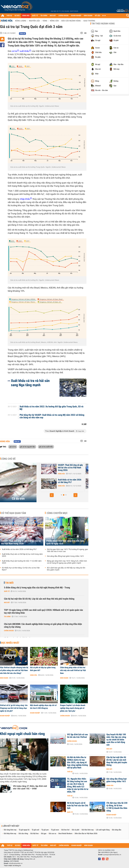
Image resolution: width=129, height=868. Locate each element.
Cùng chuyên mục (57, 513)
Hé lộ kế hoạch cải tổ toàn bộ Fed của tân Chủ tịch (78, 806)
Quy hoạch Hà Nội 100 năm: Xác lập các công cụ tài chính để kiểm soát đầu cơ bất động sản (116, 740)
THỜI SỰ (9, 16)
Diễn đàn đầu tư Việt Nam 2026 (86, 834)
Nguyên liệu (34, 21)
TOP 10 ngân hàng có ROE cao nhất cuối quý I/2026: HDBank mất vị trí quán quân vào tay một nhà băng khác (43, 611)
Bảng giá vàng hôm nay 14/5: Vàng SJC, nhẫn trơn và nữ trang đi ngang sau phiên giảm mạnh (67, 562)
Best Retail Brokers (66, 834)
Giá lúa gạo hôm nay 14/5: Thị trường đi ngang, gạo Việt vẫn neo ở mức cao (67, 550)
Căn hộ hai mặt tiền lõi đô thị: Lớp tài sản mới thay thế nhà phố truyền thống (39, 599)
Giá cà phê (75, 830)
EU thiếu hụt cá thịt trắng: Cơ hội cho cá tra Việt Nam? (21, 569)
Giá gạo (44, 834)
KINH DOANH (88, 16)
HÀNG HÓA (26, 16)
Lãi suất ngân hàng (103, 830)
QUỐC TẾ (35, 16)
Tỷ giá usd (35, 830)
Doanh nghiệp (5, 716)
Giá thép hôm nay (10, 834)
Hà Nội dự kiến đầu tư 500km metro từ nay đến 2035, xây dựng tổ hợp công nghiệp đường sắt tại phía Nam (77, 763)
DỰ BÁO (17, 16)
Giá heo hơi (65, 830)
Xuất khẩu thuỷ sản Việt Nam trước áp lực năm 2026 (65, 466)
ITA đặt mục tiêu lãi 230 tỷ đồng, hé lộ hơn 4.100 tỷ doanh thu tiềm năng (117, 807)
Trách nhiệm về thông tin (12, 866)
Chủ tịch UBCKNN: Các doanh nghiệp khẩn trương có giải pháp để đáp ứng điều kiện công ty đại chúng (43, 626)
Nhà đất (7, 603)
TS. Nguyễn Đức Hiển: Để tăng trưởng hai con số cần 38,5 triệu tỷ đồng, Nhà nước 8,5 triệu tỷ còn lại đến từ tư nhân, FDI (78, 785)
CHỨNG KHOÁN (63, 16)
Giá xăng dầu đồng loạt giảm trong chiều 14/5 (65, 556)
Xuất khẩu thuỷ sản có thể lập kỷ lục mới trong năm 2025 (22, 555)
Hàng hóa (7, 21)
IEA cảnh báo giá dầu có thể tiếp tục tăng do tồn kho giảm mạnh (66, 569)
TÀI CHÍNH (44, 16)
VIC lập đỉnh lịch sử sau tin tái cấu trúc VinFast (77, 736)
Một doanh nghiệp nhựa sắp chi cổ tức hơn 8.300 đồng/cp (43, 707)
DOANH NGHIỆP (76, 16)
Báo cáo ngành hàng (71, 21)
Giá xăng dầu (116, 830)
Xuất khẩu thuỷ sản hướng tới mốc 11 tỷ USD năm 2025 (22, 562)
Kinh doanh (4, 678)
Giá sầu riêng (23, 834)
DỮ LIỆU (98, 16)
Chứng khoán (9, 631)
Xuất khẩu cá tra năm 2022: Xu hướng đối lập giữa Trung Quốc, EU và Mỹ (51, 408)
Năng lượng (21, 21)
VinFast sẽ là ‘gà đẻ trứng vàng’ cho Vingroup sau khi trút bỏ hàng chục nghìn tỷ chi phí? (14, 708)
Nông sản (54, 21)
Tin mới (9, 583)
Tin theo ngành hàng (103, 24)
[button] (52, 495)
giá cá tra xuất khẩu (46, 447)
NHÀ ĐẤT (53, 16)
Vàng (45, 21)
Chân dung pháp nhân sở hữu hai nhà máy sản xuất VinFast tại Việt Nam (73, 670)
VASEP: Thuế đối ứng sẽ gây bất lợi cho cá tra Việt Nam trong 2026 (21, 542)
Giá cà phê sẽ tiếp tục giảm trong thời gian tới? (43, 669)
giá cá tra (13, 447)
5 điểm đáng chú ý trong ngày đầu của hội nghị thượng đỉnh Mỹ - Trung (37, 588)
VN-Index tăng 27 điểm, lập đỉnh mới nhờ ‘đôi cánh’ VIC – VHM (30, 787)
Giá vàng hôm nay (10, 830)
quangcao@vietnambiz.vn (112, 855)
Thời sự (70, 772)
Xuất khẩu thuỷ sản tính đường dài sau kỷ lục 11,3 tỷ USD (65, 482)
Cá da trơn (18, 499)
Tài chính (7, 617)
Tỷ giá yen (45, 830)
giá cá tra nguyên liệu (27, 447)
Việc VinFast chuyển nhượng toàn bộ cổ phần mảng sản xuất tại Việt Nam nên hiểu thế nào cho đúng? (14, 670)
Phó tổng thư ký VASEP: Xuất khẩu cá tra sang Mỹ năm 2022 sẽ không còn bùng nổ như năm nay (52, 416)
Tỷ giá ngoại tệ (24, 830)
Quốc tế (7, 591)
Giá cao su (53, 834)
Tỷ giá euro (55, 830)
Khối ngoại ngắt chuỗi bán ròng (22, 734)
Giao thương (89, 21)
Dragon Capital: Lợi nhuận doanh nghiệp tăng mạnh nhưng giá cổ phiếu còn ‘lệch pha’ (73, 708)
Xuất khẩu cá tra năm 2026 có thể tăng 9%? (19, 549)
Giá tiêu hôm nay (88, 830)
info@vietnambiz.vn (16, 863)
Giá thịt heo (34, 834)
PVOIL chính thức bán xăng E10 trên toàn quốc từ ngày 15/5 (65, 542)
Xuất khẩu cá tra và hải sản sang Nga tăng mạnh (30, 383)
